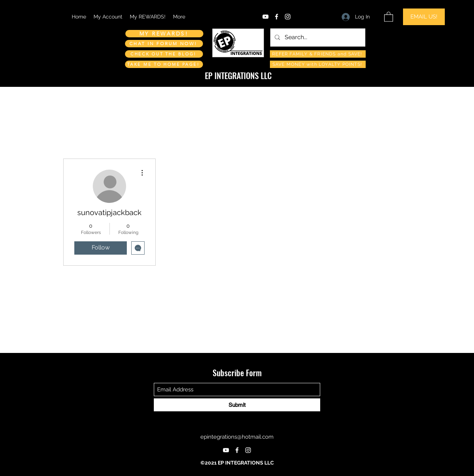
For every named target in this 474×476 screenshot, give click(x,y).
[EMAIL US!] (424, 17)
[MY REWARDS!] (164, 34)
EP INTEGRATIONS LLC (238, 75)
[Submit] (237, 405)
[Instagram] (288, 17)
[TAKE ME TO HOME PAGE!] (164, 64)
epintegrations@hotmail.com (237, 437)
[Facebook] (277, 17)
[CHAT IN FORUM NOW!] (164, 44)
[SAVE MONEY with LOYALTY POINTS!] (318, 64)
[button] (389, 16)
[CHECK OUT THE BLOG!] (164, 54)
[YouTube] (265, 17)
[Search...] (317, 38)
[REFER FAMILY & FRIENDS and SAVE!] (318, 54)
